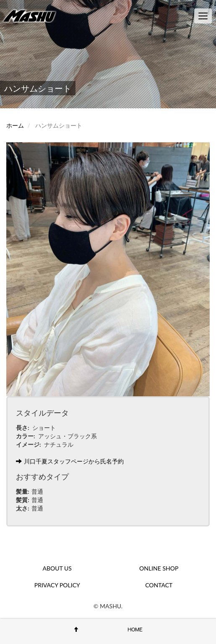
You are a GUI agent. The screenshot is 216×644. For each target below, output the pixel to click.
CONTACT (159, 585)
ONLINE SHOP (159, 568)
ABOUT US (57, 568)
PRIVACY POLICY (57, 585)
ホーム (15, 125)
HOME (135, 629)
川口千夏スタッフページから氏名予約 (70, 461)
